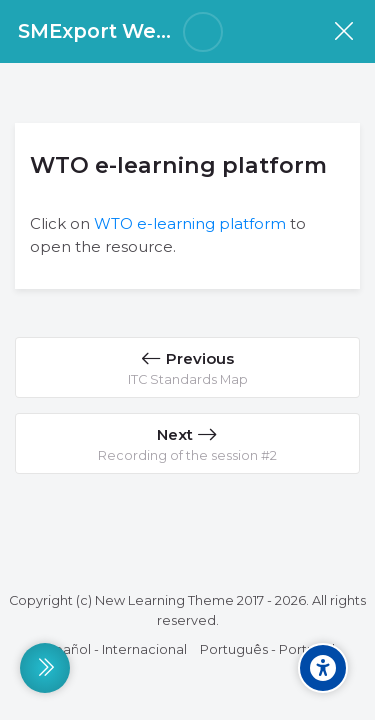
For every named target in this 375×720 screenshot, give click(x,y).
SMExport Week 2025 (126, 31)
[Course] (343, 31)
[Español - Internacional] (113, 650)
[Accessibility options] (323, 668)
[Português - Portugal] (267, 650)
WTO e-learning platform (190, 223)
